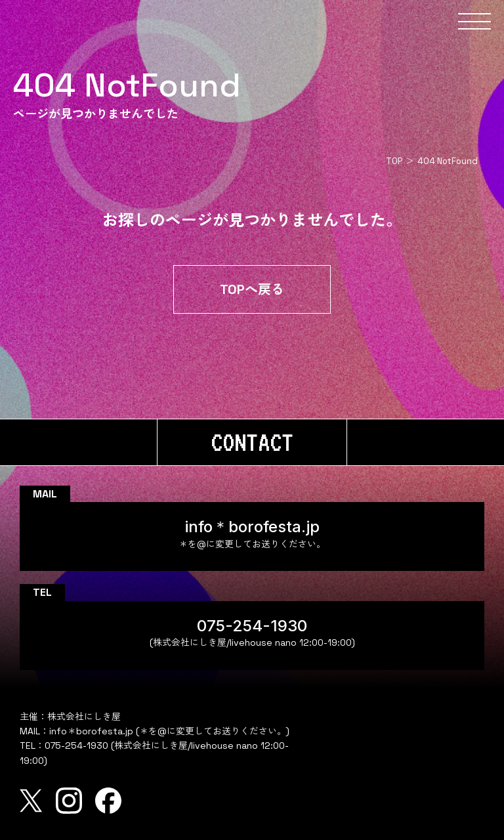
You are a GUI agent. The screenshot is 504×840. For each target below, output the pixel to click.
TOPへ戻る (252, 289)
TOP (394, 161)
